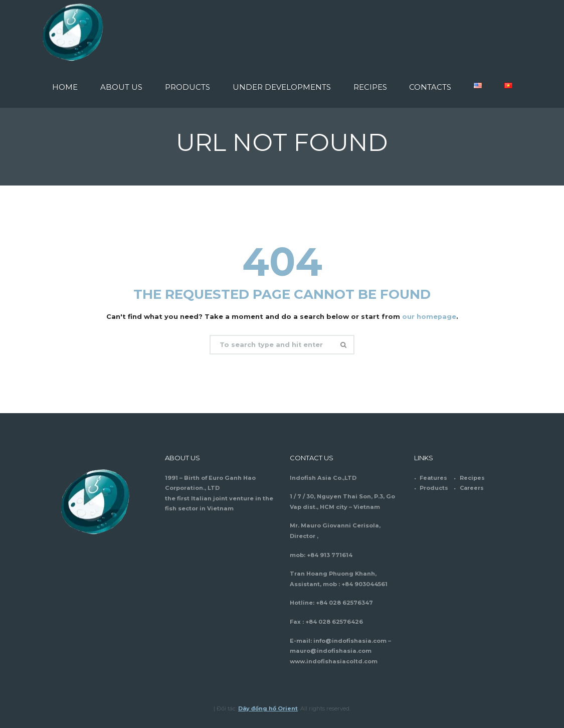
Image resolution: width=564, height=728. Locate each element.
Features (434, 478)
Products (434, 488)
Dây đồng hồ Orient (268, 708)
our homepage (429, 316)
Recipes (472, 478)
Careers (472, 488)
